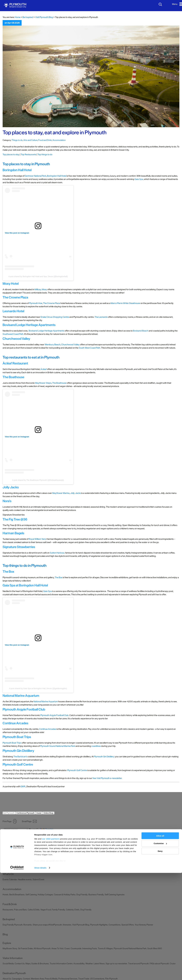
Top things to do (45, 154)
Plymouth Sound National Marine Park (58, 746)
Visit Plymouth (9, 813)
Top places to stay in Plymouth (26, 164)
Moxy (44, 289)
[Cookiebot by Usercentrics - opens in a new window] (17, 975)
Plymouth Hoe (36, 303)
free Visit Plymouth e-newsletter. (107, 778)
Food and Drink (45, 140)
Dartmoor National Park (35, 176)
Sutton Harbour (57, 553)
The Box (58, 577)
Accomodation (59, 140)
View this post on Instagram (17, 233)
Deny (160, 958)
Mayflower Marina (61, 493)
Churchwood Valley (70, 345)
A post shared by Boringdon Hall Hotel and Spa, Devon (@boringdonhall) (38, 276)
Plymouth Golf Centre (77, 770)
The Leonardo (101, 317)
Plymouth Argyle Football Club (54, 715)
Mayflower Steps (43, 383)
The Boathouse (59, 383)
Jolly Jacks (76, 493)
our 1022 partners (51, 946)
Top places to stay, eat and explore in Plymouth (55, 132)
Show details (40, 975)
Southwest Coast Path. (13, 334)
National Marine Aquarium (46, 701)
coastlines (96, 746)
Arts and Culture (30, 140)
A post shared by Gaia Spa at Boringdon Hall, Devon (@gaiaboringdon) (38, 688)
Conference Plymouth (25, 813)
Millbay (38, 289)
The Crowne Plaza (52, 303)
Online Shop (48, 813)
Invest (39, 813)
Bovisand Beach (141, 331)
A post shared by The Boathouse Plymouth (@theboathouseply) (38, 480)
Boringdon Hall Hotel (57, 176)
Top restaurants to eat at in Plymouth (31, 357)
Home (18, 17)
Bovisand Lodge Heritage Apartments (46, 331)
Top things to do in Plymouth (25, 565)
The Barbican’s (20, 757)
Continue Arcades (48, 729)
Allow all (160, 943)
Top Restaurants (29, 154)
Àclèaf (44, 369)
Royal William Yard (37, 539)
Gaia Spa (139, 179)
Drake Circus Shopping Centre (55, 317)
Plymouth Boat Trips (12, 743)
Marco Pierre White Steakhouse (125, 303)
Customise (160, 951)
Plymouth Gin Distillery (104, 757)
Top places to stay (11, 154)
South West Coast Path (89, 348)
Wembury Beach (53, 345)
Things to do (17, 140)
